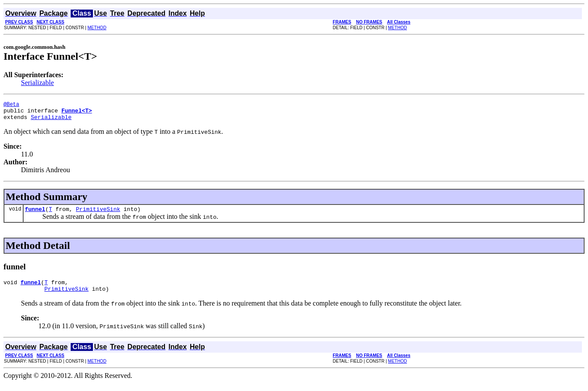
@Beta (11, 105)
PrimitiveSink (98, 214)
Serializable (38, 83)
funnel (35, 214)
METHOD (97, 28)
